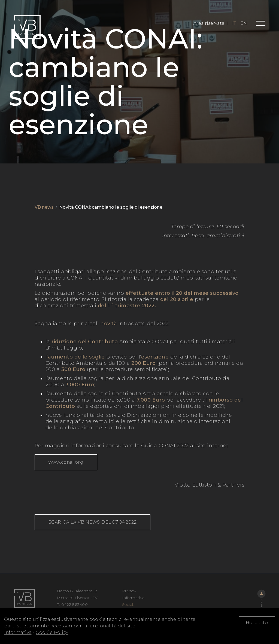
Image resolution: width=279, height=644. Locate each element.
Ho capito (257, 623)
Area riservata (209, 23)
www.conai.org (66, 462)
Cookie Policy (52, 632)
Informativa (18, 632)
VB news (44, 207)
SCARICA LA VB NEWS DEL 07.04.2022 (93, 522)
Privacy (129, 591)
